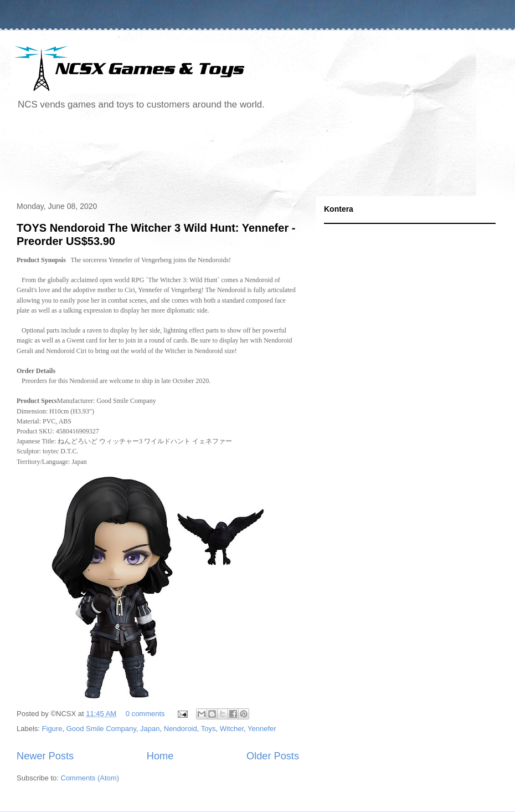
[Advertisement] (213, 157)
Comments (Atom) (90, 778)
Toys (208, 729)
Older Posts (273, 756)
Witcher (232, 729)
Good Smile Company (101, 729)
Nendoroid (181, 729)
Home (160, 756)
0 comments (145, 714)
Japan (150, 729)
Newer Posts (45, 756)
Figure (52, 729)
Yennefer (262, 729)
